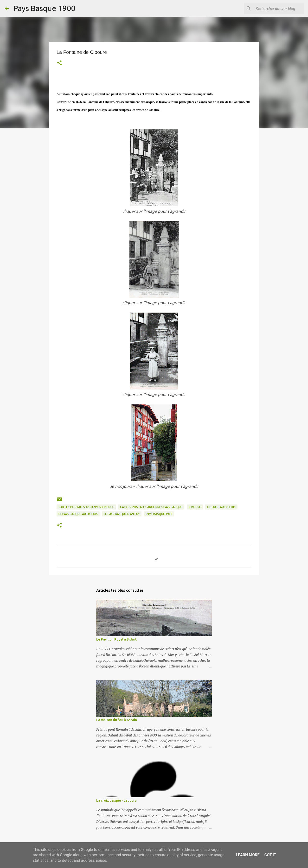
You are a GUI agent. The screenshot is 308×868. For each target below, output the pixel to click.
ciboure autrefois (221, 507)
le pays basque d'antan (122, 514)
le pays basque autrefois (78, 514)
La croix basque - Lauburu (116, 800)
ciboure (195, 507)
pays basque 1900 (159, 514)
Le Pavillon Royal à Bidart (116, 639)
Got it (270, 855)
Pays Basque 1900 (44, 8)
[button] (59, 63)
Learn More (248, 855)
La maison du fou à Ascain (117, 720)
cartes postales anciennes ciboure (86, 507)
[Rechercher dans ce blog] (279, 8)
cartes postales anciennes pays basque (151, 507)
